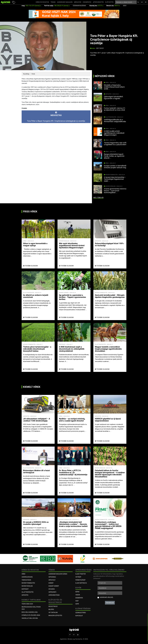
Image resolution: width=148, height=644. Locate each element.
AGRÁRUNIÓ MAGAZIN (65, 2)
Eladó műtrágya (81, 583)
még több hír (98, 198)
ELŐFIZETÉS (109, 2)
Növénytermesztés (28, 583)
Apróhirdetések (54, 595)
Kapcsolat (79, 616)
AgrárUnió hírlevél (107, 597)
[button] (13, 2)
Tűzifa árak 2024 (27, 604)
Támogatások (26, 580)
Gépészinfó (52, 592)
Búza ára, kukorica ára (30, 612)
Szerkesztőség (81, 613)
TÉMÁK (53, 2)
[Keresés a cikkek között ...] (126, 2)
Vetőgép (78, 577)
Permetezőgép (80, 580)
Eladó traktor (81, 574)
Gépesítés (25, 595)
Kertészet (25, 589)
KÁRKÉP (51, 583)
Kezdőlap (26, 74)
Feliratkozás (110, 603)
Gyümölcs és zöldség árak (31, 615)
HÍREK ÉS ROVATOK (42, 2)
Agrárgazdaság (27, 577)
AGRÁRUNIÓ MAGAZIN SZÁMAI (58, 574)
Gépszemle (52, 577)
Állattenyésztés (28, 592)
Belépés (51, 609)
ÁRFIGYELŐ (52, 580)
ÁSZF (77, 601)
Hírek (93, 48)
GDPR (77, 604)
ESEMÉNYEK (87, 2)
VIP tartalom (53, 612)
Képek (77, 592)
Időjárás (52, 589)
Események (79, 598)
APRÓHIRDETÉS (98, 2)
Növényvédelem (27, 586)
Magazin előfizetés (55, 615)
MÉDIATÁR (78, 2)
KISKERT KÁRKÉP (54, 586)
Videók (78, 595)
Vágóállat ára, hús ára (30, 618)
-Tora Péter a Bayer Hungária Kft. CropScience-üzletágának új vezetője (56, 117)
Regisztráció (53, 606)
